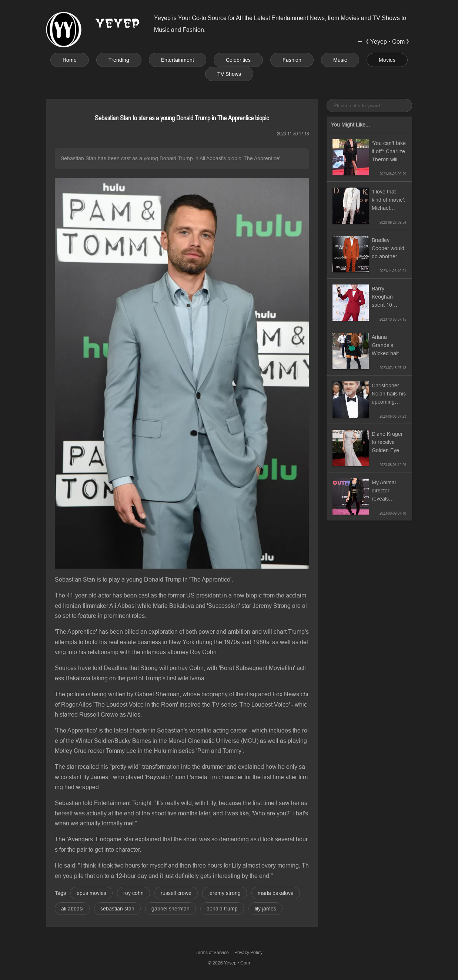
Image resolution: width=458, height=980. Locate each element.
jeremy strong (225, 893)
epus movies (91, 893)
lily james (265, 909)
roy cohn (133, 893)
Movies (387, 60)
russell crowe (176, 893)
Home (70, 60)
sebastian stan (117, 909)
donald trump (222, 909)
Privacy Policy (248, 952)
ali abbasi (72, 909)
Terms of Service (212, 952)
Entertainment (178, 60)
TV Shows (229, 74)
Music (340, 60)
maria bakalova (276, 893)
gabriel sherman (171, 909)
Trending (119, 60)
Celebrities (238, 60)
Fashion (292, 60)
